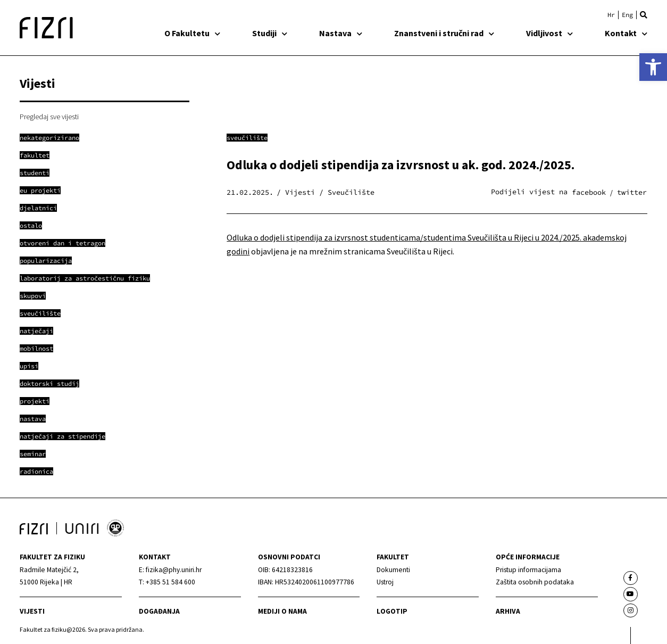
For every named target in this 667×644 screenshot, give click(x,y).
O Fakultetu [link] (192, 33)
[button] (644, 15)
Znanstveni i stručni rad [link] (444, 33)
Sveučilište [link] (247, 138)
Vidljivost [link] (549, 33)
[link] (653, 67)
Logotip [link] (392, 611)
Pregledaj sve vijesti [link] (49, 117)
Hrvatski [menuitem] (611, 15)
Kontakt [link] (626, 33)
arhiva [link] (508, 611)
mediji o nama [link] (282, 611)
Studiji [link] (270, 33)
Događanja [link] (159, 611)
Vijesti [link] (32, 611)
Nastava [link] (341, 33)
